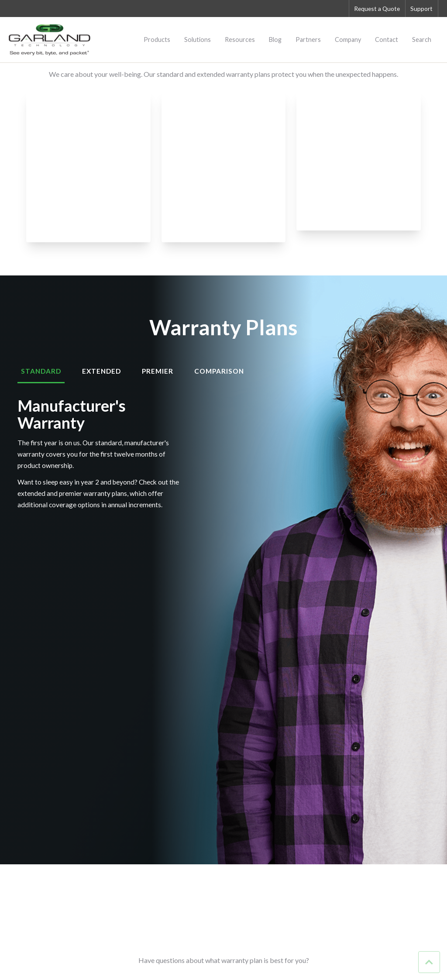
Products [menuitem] (157, 40)
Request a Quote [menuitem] (375, 9)
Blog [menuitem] (275, 40)
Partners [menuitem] (308, 40)
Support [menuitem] (421, 9)
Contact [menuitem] (387, 40)
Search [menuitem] (422, 40)
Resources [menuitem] (240, 40)
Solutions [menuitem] (198, 40)
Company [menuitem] (348, 40)
